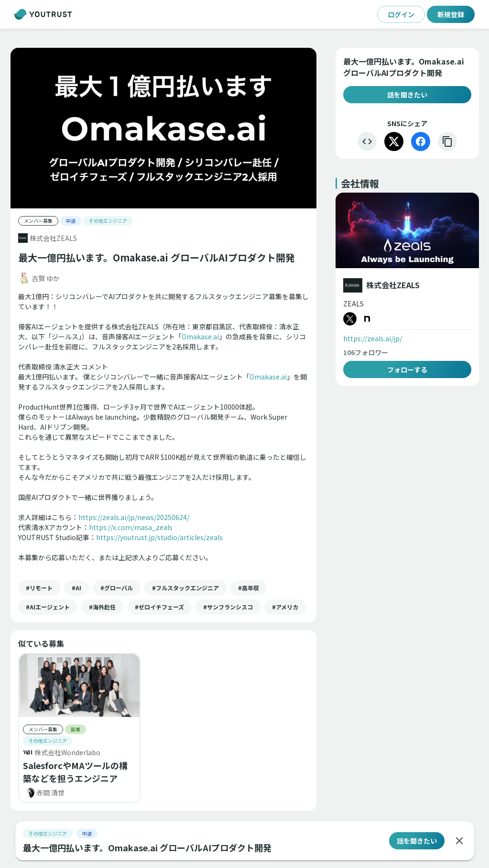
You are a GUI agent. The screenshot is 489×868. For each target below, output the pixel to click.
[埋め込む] (367, 141)
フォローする (407, 369)
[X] (394, 141)
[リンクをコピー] (447, 141)
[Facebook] (421, 141)
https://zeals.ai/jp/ (373, 338)
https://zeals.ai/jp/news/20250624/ (134, 517)
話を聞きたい (407, 95)
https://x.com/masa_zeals (131, 527)
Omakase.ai (200, 336)
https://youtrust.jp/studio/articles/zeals (159, 537)
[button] (39, 588)
